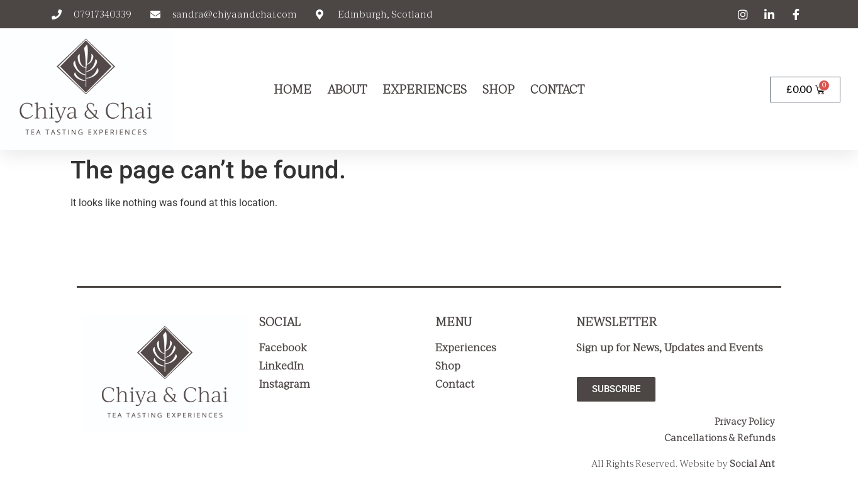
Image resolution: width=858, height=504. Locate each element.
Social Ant (752, 463)
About (347, 89)
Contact (557, 89)
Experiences (425, 89)
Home (292, 89)
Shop (499, 89)
